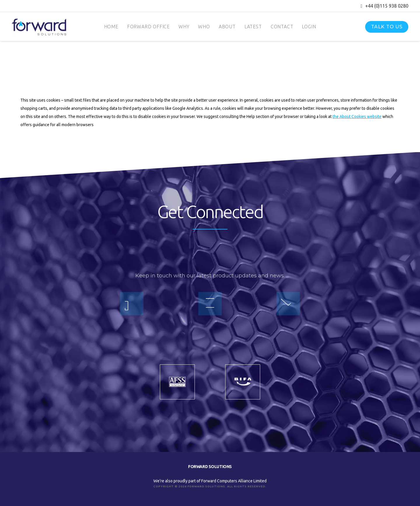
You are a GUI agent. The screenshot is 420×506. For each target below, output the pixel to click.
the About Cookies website (357, 116)
